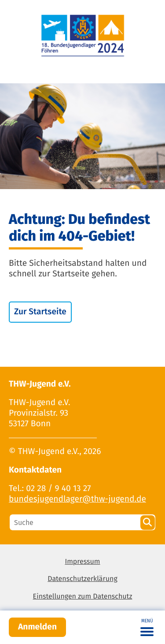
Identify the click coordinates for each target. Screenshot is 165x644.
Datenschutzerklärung (82, 579)
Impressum (82, 562)
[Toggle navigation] (147, 627)
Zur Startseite (40, 312)
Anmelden (37, 627)
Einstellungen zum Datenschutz (83, 597)
